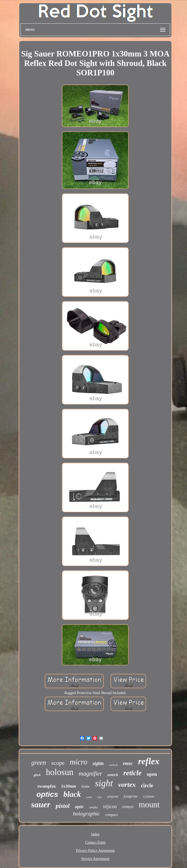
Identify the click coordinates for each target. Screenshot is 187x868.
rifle (100, 797)
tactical (113, 765)
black (72, 794)
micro (79, 762)
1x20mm (149, 796)
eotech (113, 775)
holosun (60, 772)
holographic (87, 814)
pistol (63, 806)
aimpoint (113, 797)
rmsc (128, 763)
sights (98, 763)
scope (58, 763)
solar (89, 797)
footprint (131, 796)
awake (93, 807)
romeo (128, 807)
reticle (132, 773)
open (152, 774)
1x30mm (69, 786)
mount (149, 805)
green (39, 763)
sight (104, 783)
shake (86, 786)
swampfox (47, 786)
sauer (41, 804)
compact (112, 815)
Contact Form (95, 842)
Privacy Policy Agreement (95, 851)
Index (95, 834)
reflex (149, 761)
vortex (127, 785)
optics (47, 794)
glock (37, 775)
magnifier (90, 774)
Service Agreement (95, 859)
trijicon (110, 807)
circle (147, 786)
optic (79, 807)
